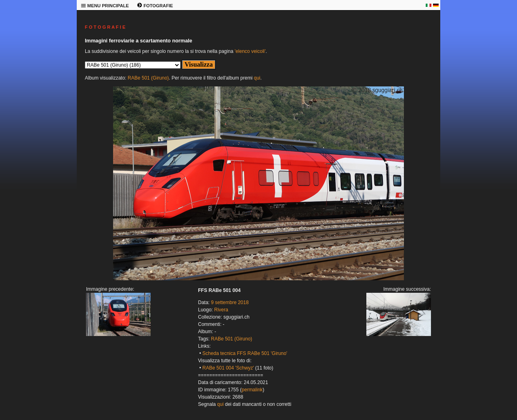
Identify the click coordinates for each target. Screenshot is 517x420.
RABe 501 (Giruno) (148, 78)
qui (257, 78)
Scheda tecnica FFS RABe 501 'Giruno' (245, 353)
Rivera (221, 310)
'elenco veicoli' (250, 51)
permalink (252, 390)
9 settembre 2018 (230, 302)
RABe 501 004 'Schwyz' (228, 368)
